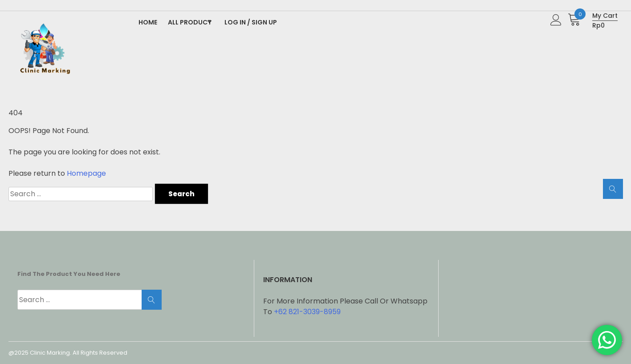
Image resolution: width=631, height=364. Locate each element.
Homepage (86, 173)
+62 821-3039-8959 (307, 312)
